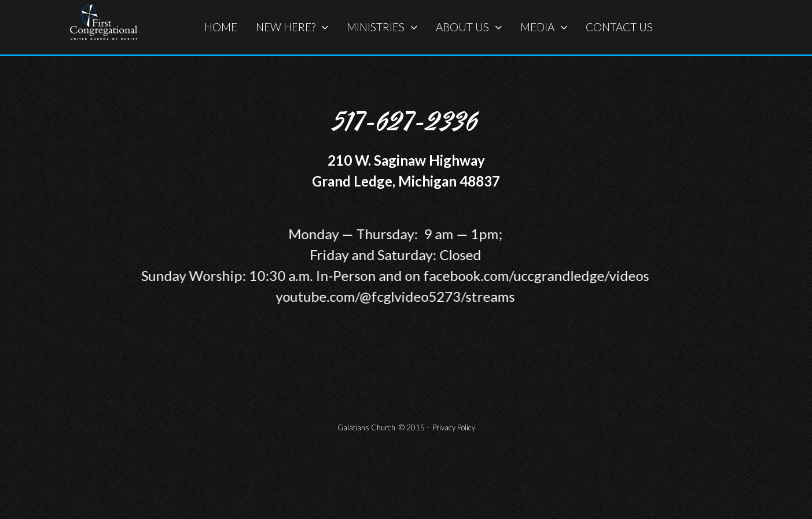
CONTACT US (619, 27)
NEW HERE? (292, 27)
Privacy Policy (454, 427)
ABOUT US (469, 27)
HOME (221, 27)
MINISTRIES (382, 27)
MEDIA (544, 27)
